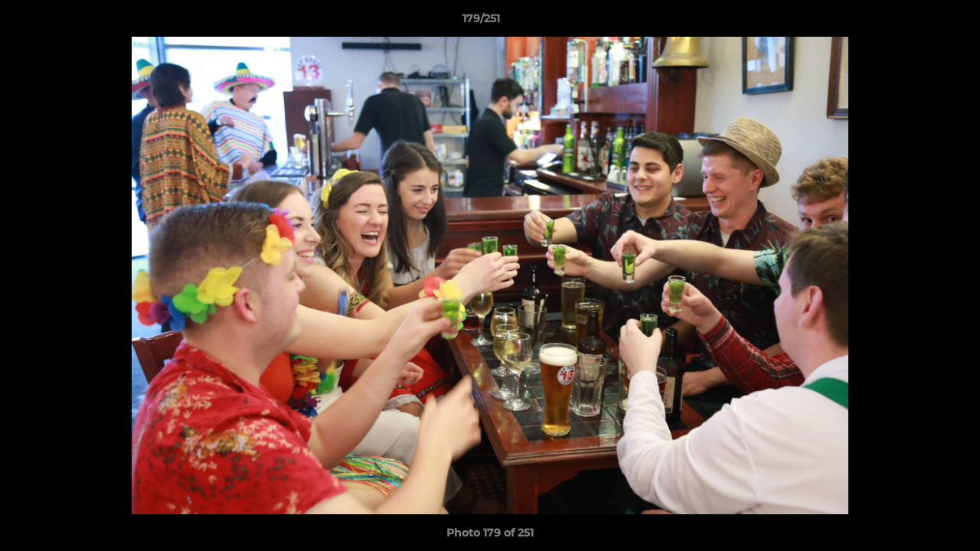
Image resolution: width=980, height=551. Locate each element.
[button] (916, 22)
